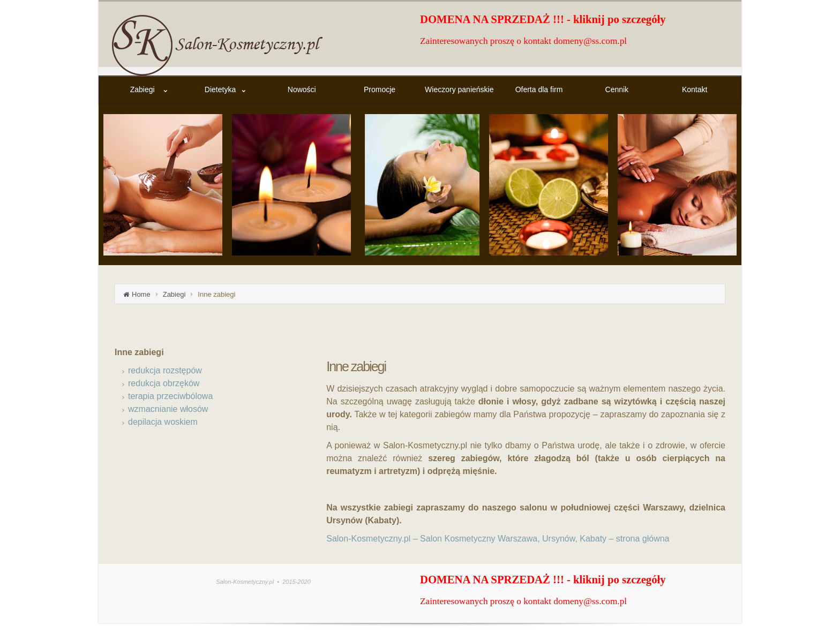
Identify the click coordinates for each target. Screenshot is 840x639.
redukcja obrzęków (164, 383)
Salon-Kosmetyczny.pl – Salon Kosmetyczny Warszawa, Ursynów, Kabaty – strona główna (498, 539)
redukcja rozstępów (165, 370)
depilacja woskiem (163, 422)
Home (141, 294)
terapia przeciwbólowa (170, 396)
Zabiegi (174, 294)
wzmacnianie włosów (168, 409)
